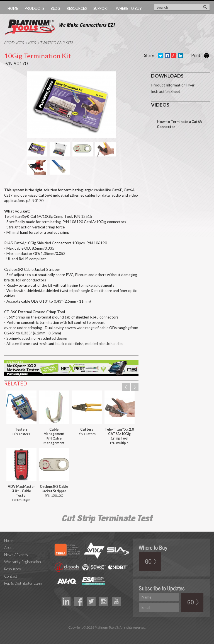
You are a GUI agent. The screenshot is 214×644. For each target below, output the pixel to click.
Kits (32, 43)
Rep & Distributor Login (23, 583)
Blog (55, 8)
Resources (77, 8)
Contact (11, 576)
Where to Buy (129, 8)
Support (101, 8)
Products (34, 8)
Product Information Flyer (173, 85)
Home (13, 8)
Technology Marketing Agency (107, 634)
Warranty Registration (23, 562)
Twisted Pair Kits (57, 43)
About (9, 547)
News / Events (16, 555)
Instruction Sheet (166, 91)
